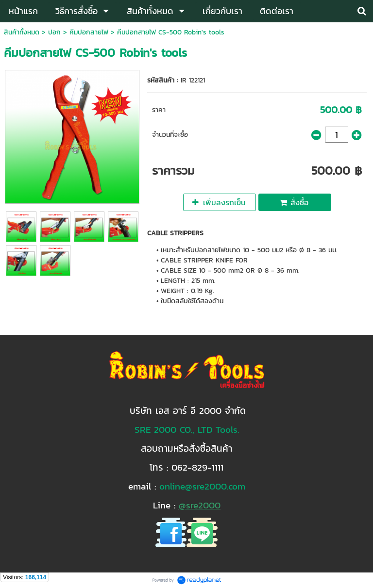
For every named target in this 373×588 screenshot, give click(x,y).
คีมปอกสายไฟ (89, 32)
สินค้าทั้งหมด (22, 32)
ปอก (54, 32)
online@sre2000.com (202, 486)
